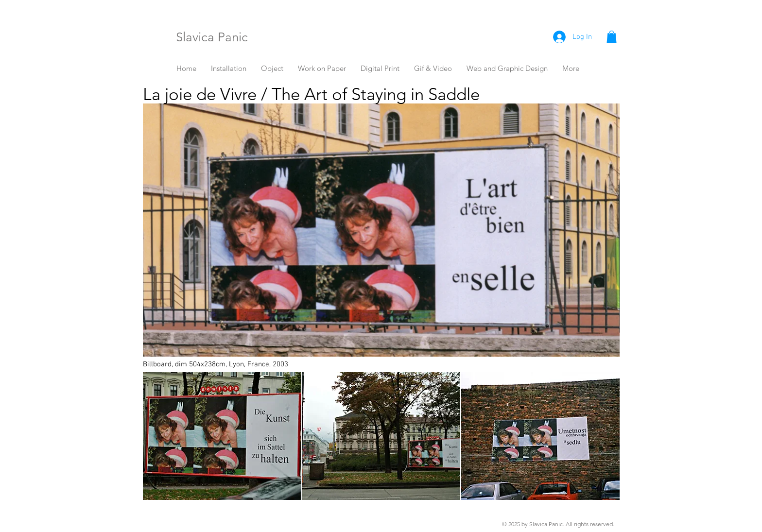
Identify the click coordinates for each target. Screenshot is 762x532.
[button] (612, 37)
